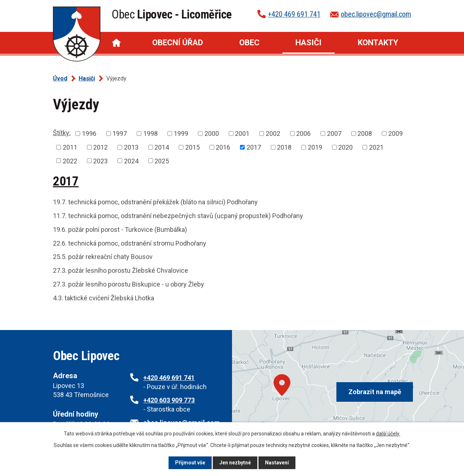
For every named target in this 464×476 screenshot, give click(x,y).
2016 (223, 147)
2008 (365, 133)
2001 (242, 133)
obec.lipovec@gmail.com (376, 14)
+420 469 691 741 (294, 14)
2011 (70, 147)
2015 (192, 147)
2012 (100, 147)
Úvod (116, 43)
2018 (284, 147)
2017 (254, 147)
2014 (162, 147)
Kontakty (378, 43)
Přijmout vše (190, 463)
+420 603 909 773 (169, 400)
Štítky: (62, 133)
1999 (181, 133)
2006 (303, 133)
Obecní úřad (178, 43)
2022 (70, 161)
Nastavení (277, 463)
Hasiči (308, 43)
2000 (212, 133)
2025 (162, 161)
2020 (345, 147)
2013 (131, 147)
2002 (273, 133)
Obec (249, 43)
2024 (131, 161)
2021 (376, 147)
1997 (120, 133)
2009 (395, 133)
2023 (100, 161)
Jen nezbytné (235, 463)
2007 (334, 133)
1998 (150, 133)
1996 (89, 133)
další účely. (388, 434)
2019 (315, 147)
